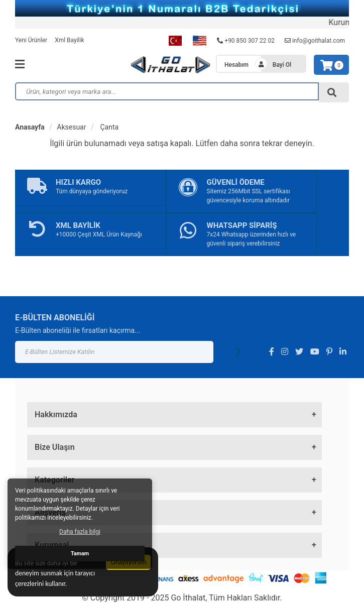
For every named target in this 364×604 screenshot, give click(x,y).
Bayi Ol (282, 65)
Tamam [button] (80, 554)
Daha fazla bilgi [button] (80, 532)
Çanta (108, 127)
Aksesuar (71, 127)
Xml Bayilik (69, 40)
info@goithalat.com (315, 41)
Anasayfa (30, 127)
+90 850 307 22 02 (246, 41)
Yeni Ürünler (31, 40)
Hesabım (236, 65)
